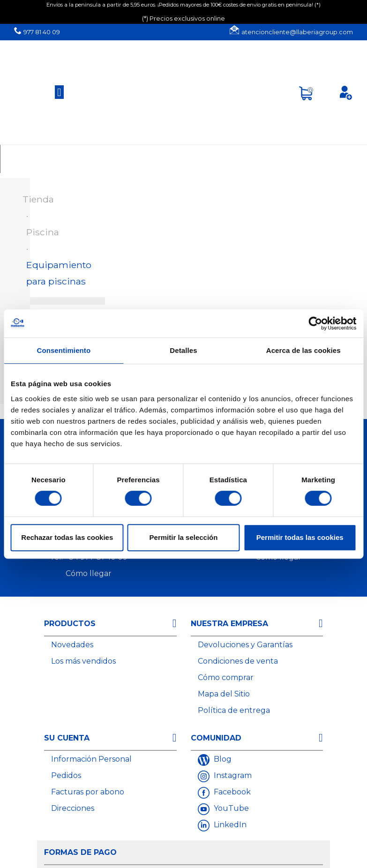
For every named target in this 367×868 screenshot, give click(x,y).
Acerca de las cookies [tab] (303, 350)
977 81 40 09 (42, 32)
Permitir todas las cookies (300, 537)
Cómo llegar (89, 573)
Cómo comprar (226, 677)
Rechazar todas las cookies (67, 537)
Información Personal (91, 759)
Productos (70, 624)
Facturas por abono (88, 792)
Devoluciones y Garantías (245, 645)
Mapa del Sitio (224, 694)
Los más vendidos (83, 661)
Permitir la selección (184, 537)
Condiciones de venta (238, 661)
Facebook (231, 792)
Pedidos (66, 775)
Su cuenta (67, 738)
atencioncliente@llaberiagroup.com (297, 32)
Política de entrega (234, 710)
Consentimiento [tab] (64, 350)
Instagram (232, 775)
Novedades (72, 645)
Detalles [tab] (183, 350)
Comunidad (216, 738)
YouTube (230, 808)
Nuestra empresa (229, 624)
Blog (222, 759)
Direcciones (73, 808)
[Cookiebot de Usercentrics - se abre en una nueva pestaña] (315, 323)
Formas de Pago (80, 852)
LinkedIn (229, 825)
